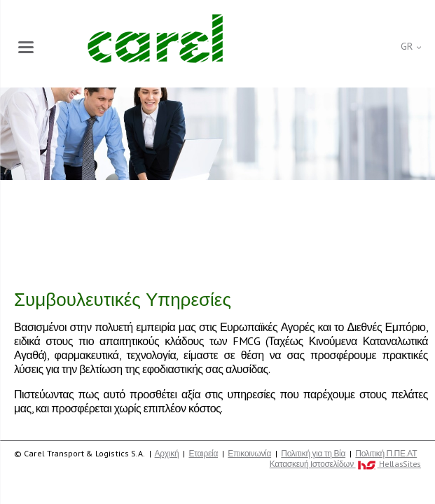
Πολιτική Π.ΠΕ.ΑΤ (386, 453)
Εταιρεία (204, 453)
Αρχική (167, 453)
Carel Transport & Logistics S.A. (155, 38)
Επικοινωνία (249, 453)
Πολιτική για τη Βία (313, 453)
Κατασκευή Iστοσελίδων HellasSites (345, 464)
